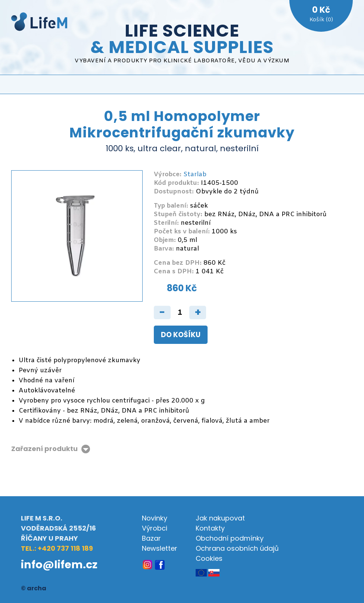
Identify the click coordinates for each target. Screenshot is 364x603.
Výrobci (155, 528)
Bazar (151, 538)
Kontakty (210, 528)
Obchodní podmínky (230, 538)
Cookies (209, 558)
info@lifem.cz (59, 565)
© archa (34, 588)
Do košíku (181, 335)
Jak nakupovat (220, 518)
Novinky (155, 518)
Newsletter (160, 548)
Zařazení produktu (44, 449)
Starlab (195, 175)
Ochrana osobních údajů (237, 548)
